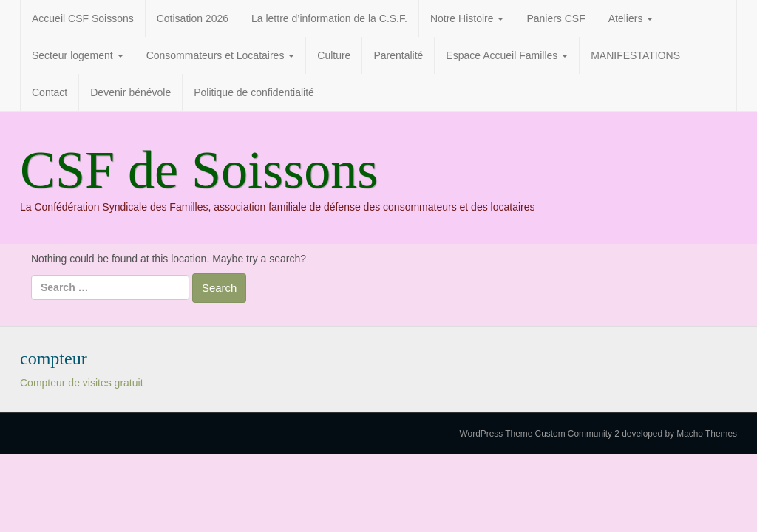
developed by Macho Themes (679, 434)
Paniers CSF (556, 18)
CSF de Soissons (199, 170)
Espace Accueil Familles (507, 55)
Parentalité (398, 55)
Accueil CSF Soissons (83, 18)
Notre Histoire (467, 18)
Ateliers (631, 18)
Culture (334, 55)
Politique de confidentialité (254, 92)
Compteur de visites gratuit (82, 383)
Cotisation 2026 (193, 18)
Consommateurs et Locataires (221, 55)
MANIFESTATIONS (635, 55)
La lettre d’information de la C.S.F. (329, 18)
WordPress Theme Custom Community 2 (540, 434)
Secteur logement (78, 55)
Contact (50, 92)
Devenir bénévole (130, 92)
